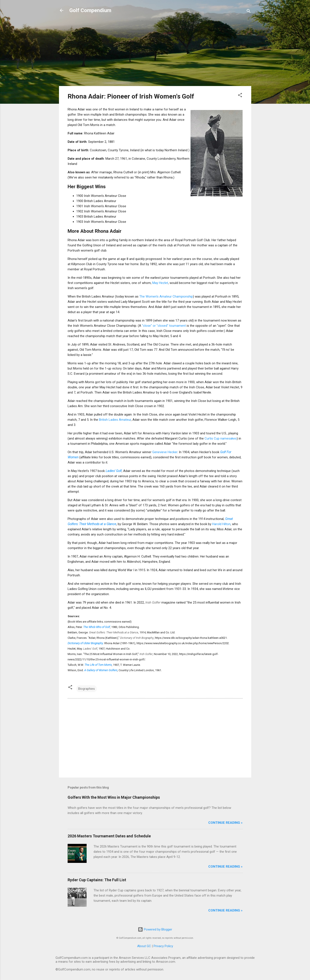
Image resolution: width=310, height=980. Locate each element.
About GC (144, 946)
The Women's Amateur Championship (166, 296)
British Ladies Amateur (115, 420)
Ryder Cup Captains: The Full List (97, 880)
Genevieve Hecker (165, 452)
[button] (240, 96)
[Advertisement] (155, 52)
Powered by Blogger (155, 929)
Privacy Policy (163, 946)
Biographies (87, 689)
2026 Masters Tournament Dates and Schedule (109, 836)
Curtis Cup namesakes (221, 438)
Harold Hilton (221, 524)
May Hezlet (160, 283)
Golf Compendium (90, 10)
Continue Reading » (225, 823)
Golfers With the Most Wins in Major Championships (114, 797)
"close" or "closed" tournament (164, 326)
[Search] (249, 12)
